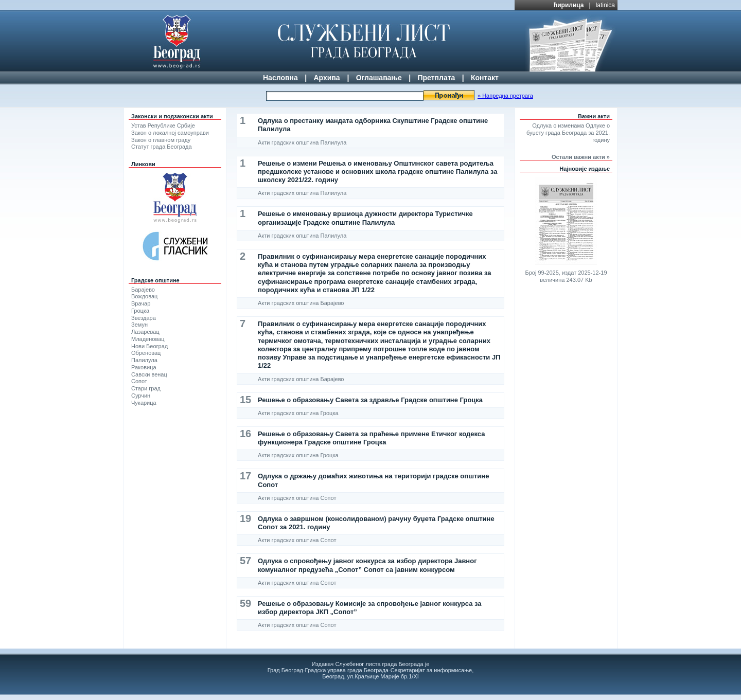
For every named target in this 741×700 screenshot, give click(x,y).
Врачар (141, 303)
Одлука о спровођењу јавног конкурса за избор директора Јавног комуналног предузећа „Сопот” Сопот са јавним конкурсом (367, 565)
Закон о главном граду (161, 140)
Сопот (139, 381)
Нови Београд (149, 346)
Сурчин (141, 396)
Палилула (144, 360)
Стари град (146, 388)
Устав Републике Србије (163, 125)
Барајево (143, 290)
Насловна (280, 78)
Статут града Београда (162, 147)
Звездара (144, 318)
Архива (327, 78)
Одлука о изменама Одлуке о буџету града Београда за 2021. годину (568, 133)
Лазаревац (145, 332)
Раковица (144, 367)
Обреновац (146, 353)
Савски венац (149, 374)
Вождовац (144, 296)
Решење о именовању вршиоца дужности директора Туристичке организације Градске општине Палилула (365, 218)
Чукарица (144, 403)
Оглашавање (379, 78)
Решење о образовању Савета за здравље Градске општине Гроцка (370, 400)
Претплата (436, 78)
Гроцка (140, 311)
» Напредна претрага (505, 96)
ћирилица (569, 5)
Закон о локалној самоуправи (170, 133)
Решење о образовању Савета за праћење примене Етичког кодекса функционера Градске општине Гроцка (371, 438)
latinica (605, 5)
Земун (139, 325)
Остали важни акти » (581, 157)
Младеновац (148, 339)
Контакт (485, 78)
